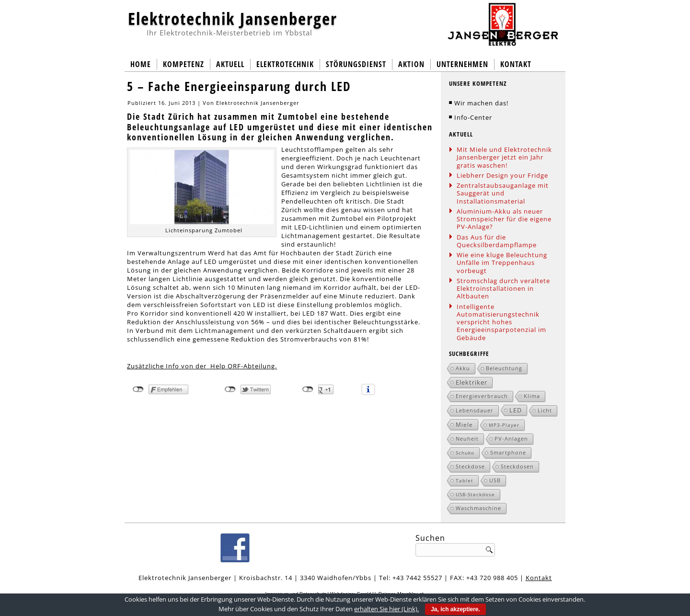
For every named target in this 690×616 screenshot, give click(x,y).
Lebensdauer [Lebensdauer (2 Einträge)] (475, 410)
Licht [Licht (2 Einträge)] (545, 410)
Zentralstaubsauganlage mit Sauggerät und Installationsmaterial (503, 193)
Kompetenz (184, 64)
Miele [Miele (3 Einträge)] (464, 424)
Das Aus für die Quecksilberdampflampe (497, 241)
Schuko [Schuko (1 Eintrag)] (465, 453)
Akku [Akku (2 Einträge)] (463, 368)
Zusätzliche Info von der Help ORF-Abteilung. (202, 366)
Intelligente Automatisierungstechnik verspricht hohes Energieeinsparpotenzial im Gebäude (501, 322)
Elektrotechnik (285, 64)
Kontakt (516, 64)
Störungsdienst (356, 64)
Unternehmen (462, 64)
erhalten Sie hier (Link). (386, 609)
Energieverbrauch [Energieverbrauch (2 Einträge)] (482, 396)
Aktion (411, 64)
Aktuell (230, 64)
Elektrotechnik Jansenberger (233, 18)
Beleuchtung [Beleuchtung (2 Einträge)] (504, 368)
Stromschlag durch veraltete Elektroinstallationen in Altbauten (503, 289)
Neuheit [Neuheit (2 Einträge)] (467, 439)
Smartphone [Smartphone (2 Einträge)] (508, 452)
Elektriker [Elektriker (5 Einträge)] (471, 382)
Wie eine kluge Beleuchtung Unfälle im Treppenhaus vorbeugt (502, 263)
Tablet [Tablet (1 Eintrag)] (465, 480)
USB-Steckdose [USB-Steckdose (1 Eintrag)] (475, 494)
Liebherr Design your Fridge (502, 175)
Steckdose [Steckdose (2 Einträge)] (470, 466)
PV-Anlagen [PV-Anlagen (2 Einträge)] (511, 439)
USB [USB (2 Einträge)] (495, 480)
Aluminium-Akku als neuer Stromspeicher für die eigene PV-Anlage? (504, 219)
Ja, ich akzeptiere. (455, 609)
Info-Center (473, 117)
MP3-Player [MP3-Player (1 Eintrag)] (504, 425)
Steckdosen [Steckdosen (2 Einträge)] (517, 466)
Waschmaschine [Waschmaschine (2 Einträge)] (478, 508)
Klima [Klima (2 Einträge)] (532, 396)
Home (141, 64)
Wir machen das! (481, 103)
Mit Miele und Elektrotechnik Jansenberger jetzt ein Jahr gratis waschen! (504, 157)
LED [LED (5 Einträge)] (516, 410)
